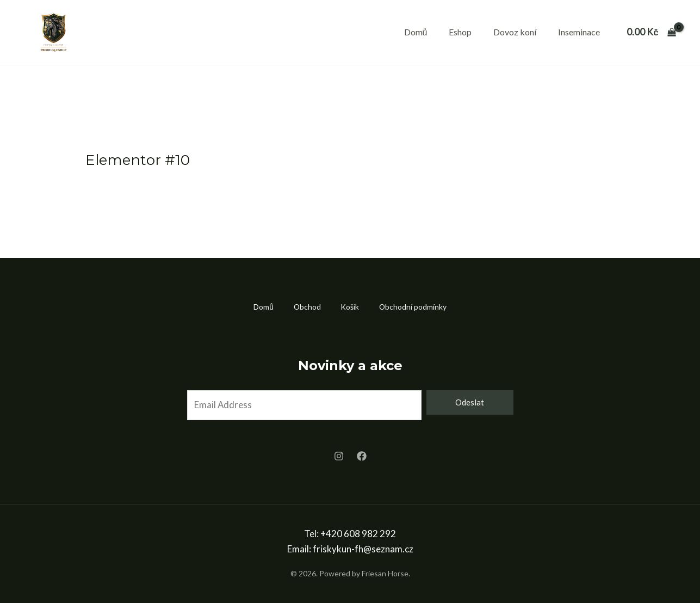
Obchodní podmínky (416, 307)
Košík (351, 307)
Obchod (306, 307)
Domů (416, 32)
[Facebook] (362, 457)
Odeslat (470, 402)
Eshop (460, 32)
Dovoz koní (515, 32)
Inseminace (579, 32)
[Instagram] (339, 457)
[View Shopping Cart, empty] (651, 32)
